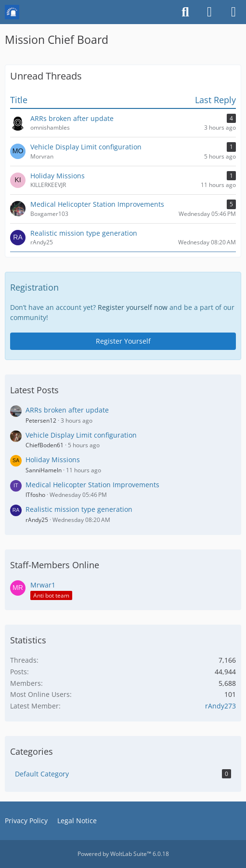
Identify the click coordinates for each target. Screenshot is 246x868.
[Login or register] (209, 12)
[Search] (185, 12)
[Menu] (233, 12)
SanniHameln (44, 470)
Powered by (123, 854)
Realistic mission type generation (79, 509)
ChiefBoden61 (45, 445)
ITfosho (35, 495)
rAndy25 (37, 520)
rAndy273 (220, 706)
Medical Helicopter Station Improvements (92, 485)
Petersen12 (41, 421)
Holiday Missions (53, 460)
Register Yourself (123, 341)
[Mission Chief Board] (12, 12)
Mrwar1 (43, 585)
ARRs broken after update (67, 410)
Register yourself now (133, 307)
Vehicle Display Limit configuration (81, 435)
